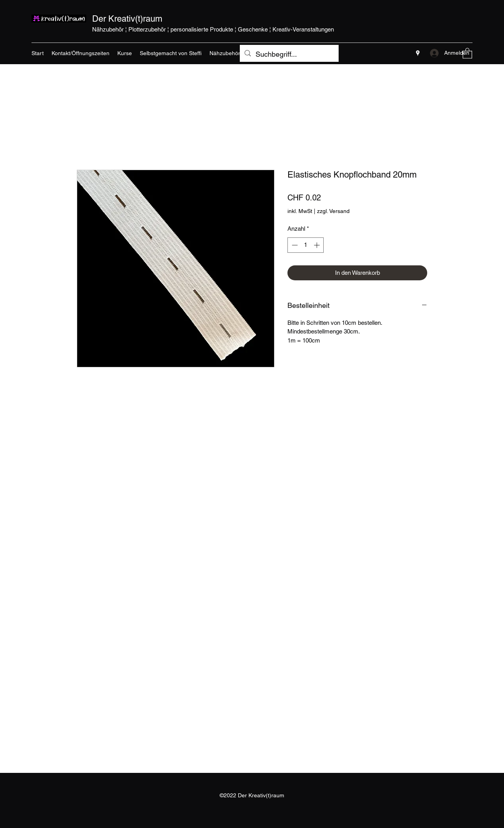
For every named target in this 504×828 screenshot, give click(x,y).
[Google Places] (418, 53)
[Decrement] (294, 245)
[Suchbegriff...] (289, 54)
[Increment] (318, 245)
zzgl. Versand (333, 211)
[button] (467, 53)
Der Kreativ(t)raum (127, 19)
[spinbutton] (306, 245)
